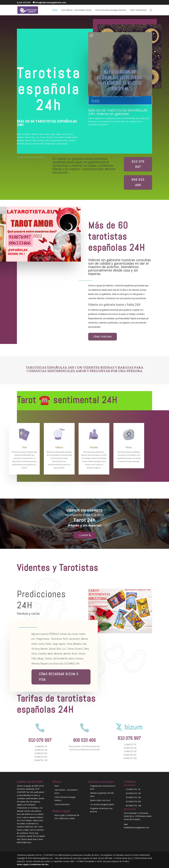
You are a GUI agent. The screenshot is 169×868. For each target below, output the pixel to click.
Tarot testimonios (138, 10)
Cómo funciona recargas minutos (111, 10)
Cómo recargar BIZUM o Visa (59, 677)
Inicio (55, 10)
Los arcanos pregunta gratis (102, 804)
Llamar (84, 535)
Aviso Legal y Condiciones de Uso (33, 864)
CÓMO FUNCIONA (103, 337)
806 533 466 (138, 182)
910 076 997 (138, 164)
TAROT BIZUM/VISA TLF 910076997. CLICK (117, 98)
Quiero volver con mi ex (100, 800)
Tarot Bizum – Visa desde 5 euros (76, 10)
